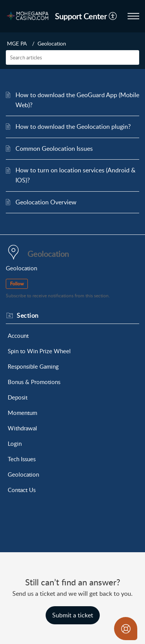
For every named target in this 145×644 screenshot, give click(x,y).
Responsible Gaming (33, 366)
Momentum (22, 413)
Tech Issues (22, 459)
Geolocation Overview (46, 202)
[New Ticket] (73, 615)
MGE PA (17, 43)
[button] (113, 16)
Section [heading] (28, 315)
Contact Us (22, 490)
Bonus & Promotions (34, 382)
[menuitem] (113, 16)
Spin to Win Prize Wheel (39, 351)
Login (15, 443)
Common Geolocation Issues (54, 148)
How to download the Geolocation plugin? (73, 126)
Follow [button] (17, 284)
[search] (72, 57)
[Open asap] (126, 629)
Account (18, 335)
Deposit (18, 397)
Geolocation (23, 474)
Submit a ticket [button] (73, 615)
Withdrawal (22, 428)
